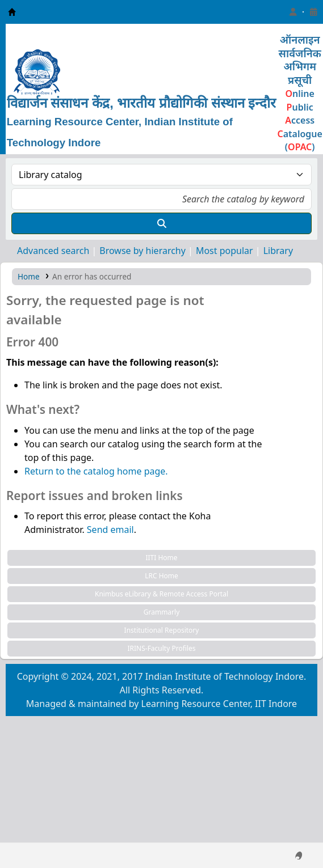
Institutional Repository (162, 630)
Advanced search (53, 251)
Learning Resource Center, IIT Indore (12, 12)
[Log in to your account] (293, 12)
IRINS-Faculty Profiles (161, 648)
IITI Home (161, 558)
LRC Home (161, 576)
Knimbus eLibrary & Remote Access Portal (161, 594)
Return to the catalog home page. (96, 471)
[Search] (161, 223)
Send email (110, 530)
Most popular (225, 251)
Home (29, 276)
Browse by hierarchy (142, 251)
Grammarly (162, 612)
